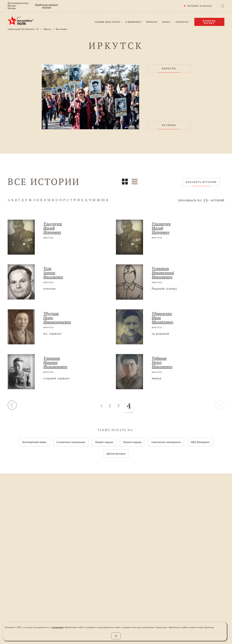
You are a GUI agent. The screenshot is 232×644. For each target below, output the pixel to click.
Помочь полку (209, 22)
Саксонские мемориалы (166, 442)
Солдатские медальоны (71, 442)
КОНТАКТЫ (182, 22)
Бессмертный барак (34, 442)
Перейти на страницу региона (47, 6)
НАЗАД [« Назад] (12, 405)
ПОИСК (166, 22)
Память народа (132, 442)
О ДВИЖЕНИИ (133, 22)
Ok (116, 636)
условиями (57, 627)
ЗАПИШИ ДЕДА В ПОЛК (107, 22)
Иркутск (47, 29)
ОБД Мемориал (200, 442)
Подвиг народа (104, 442)
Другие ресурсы (116, 454)
